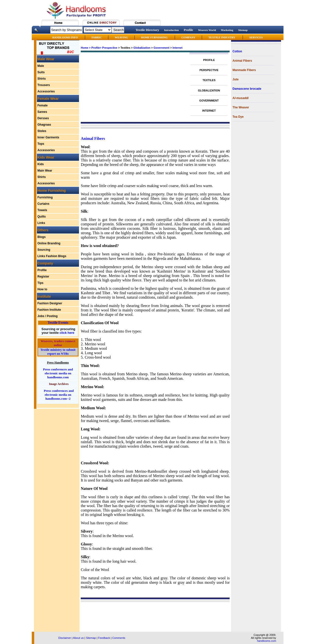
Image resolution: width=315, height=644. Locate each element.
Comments (119, 638)
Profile (188, 30)
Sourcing (44, 250)
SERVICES (256, 37)
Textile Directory (147, 30)
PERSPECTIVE (209, 70)
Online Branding (49, 243)
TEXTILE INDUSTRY (222, 37)
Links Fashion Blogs (52, 256)
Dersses (43, 118)
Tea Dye (238, 117)
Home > (86, 48)
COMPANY (188, 37)
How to (42, 289)
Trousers (44, 85)
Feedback (104, 638)
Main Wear (45, 171)
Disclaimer (65, 638)
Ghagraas (44, 125)
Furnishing (45, 197)
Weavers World (207, 30)
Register (43, 277)
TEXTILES (209, 80)
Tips (40, 283)
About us (78, 638)
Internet (177, 48)
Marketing (227, 30)
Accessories (46, 91)
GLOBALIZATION (209, 90)
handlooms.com (267, 641)
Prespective (110, 48)
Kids (41, 164)
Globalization (142, 48)
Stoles (42, 131)
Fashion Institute (49, 310)
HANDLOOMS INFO (65, 37)
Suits (41, 72)
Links (41, 223)
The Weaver (241, 107)
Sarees (42, 112)
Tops (41, 144)
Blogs (41, 237)
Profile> (96, 48)
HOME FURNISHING (155, 37)
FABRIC (97, 37)
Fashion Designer (50, 303)
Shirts (42, 79)
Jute (236, 79)
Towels (42, 210)
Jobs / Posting (47, 316)
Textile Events (58, 323)
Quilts (42, 217)
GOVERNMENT (209, 101)
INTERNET (209, 111)
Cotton (237, 51)
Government (162, 48)
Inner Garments (48, 137)
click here (66, 333)
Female (42, 105)
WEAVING (122, 37)
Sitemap (243, 30)
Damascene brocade (247, 89)
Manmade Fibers (244, 70)
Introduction (172, 30)
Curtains (43, 204)
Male (41, 66)
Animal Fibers (242, 61)
